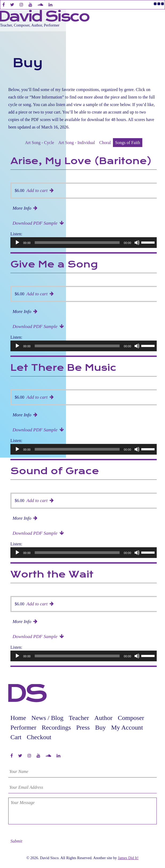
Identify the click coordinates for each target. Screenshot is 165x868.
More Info (22, 208)
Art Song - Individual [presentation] (76, 143)
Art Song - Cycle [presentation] (39, 143)
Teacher (79, 718)
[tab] (39, 143)
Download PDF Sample (35, 223)
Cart (16, 737)
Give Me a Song (54, 265)
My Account (127, 727)
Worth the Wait (52, 575)
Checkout (39, 737)
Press (83, 727)
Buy (100, 727)
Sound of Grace (55, 471)
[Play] (17, 243)
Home (18, 718)
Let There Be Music (63, 368)
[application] (85, 243)
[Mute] (137, 243)
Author (103, 718)
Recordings (56, 727)
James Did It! (128, 858)
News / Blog (48, 718)
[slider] (77, 243)
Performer (23, 727)
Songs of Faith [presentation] (127, 143)
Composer (131, 718)
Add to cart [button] (37, 190)
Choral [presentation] (105, 143)
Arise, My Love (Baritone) (81, 161)
